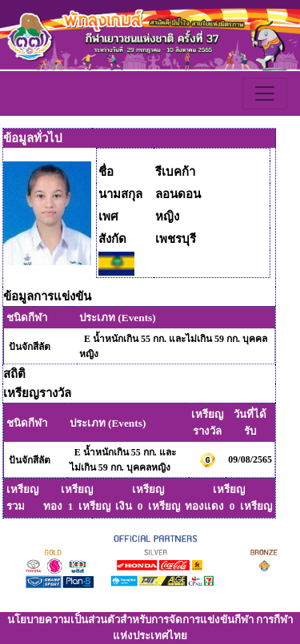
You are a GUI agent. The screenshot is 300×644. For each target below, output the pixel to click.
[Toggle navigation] (265, 93)
